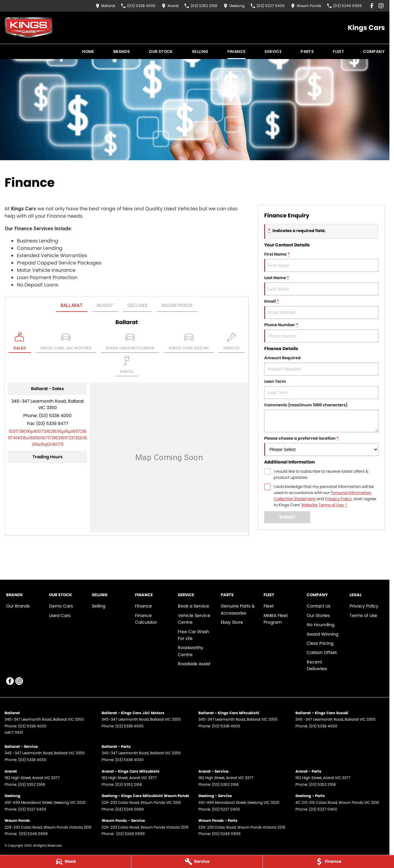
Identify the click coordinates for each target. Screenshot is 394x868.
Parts (307, 52)
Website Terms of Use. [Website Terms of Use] (323, 505)
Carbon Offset (322, 652)
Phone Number (321, 332)
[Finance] (328, 862)
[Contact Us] (105, 6)
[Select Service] (231, 343)
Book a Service (193, 606)
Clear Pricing (320, 643)
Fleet (338, 52)
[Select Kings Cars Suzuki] (189, 343)
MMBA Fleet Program (276, 619)
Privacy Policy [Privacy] (338, 499)
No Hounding (321, 625)
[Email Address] (47, 438)
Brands (122, 52)
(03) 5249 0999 (129, 809)
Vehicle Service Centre (194, 619)
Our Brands (18, 606)
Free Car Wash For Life (193, 635)
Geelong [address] (137, 305)
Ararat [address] (105, 305)
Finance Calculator (146, 619)
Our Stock (161, 52)
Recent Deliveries (317, 665)
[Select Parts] (127, 366)
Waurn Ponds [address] (177, 305)
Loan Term (321, 389)
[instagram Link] (381, 6)
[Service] (197, 862)
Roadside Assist (194, 664)
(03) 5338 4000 (55, 416)
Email (321, 309)
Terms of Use (363, 615)
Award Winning (323, 634)
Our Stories (318, 615)
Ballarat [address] (72, 305)
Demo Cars (61, 606)
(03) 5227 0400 (32, 809)
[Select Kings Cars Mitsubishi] (130, 343)
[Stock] (66, 862)
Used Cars (60, 615)
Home (88, 52)
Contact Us (319, 606)
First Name (321, 262)
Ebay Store (232, 622)
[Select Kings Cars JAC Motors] (66, 343)
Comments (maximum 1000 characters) (321, 417)
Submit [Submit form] (287, 517)
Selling (200, 52)
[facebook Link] (372, 6)
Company (374, 52)
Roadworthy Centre (191, 651)
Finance (237, 52)
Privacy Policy (364, 606)
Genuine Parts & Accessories (238, 609)
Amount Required (321, 365)
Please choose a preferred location (321, 446)
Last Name (321, 285)
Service (273, 52)
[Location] (20, 343)
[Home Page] (29, 28)
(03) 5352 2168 (32, 784)
